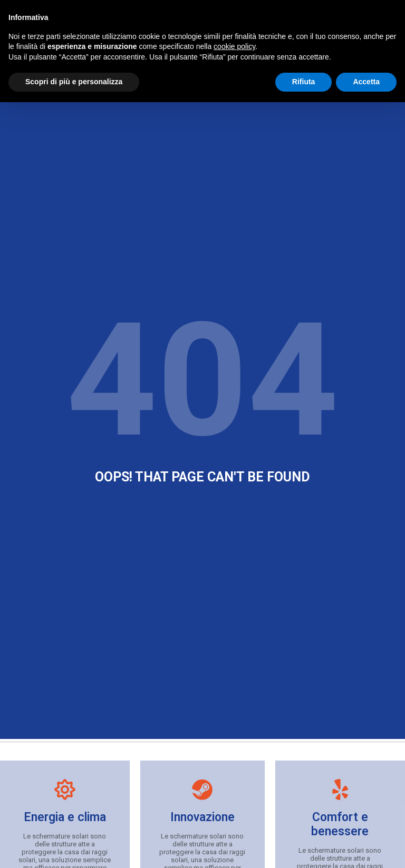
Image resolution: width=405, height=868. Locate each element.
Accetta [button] (366, 82)
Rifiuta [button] (304, 82)
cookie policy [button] (234, 46)
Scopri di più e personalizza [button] (74, 82)
